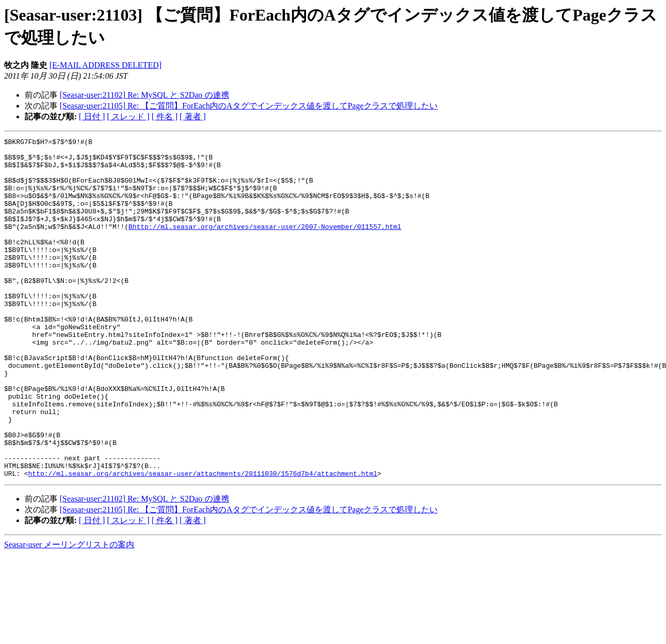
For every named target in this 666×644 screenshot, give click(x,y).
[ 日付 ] (92, 117)
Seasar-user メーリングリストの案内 (69, 612)
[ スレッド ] (128, 117)
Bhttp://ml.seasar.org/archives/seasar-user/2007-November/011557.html (265, 245)
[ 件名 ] (165, 117)
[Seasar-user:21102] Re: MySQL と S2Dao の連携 (145, 95)
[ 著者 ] (193, 117)
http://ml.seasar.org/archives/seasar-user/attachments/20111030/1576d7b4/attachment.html (203, 541)
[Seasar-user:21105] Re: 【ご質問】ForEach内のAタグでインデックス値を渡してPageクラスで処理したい (249, 106)
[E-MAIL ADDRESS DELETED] (105, 65)
